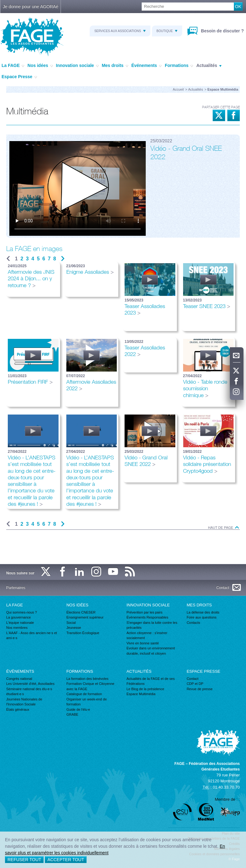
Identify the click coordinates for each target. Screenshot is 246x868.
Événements (147, 66)
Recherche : (0, 3)
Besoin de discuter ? (222, 31)
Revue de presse (199, 689)
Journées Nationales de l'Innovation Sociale (24, 702)
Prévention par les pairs (144, 612)
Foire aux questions (201, 617)
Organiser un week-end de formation (87, 702)
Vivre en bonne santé (143, 643)
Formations (179, 66)
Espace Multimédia (141, 694)
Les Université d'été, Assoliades (30, 684)
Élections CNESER (81, 612)
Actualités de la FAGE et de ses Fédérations (151, 681)
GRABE (72, 714)
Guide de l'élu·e (78, 709)
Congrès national (19, 679)
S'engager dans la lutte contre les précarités (152, 625)
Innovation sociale (77, 66)
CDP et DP (195, 684)
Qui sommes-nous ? (21, 612)
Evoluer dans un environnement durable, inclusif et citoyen (151, 651)
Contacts (193, 623)
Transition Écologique (83, 633)
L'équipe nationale (20, 623)
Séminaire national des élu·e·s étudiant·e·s (29, 692)
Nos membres (17, 628)
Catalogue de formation (84, 694)
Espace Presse (19, 77)
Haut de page (224, 528)
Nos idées (40, 66)
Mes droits (115, 66)
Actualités (209, 66)
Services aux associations (120, 31)
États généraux (18, 709)
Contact (192, 679)
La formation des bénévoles (87, 679)
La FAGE (13, 66)
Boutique (167, 31)
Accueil (178, 89)
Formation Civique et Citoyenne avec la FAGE (90, 686)
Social (71, 623)
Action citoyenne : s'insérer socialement (147, 636)
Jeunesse (74, 628)
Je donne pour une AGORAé (31, 7)
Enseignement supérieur (85, 617)
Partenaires (16, 588)
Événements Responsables (147, 617)
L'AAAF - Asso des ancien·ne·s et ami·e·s (32, 636)
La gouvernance (19, 617)
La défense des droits (203, 612)
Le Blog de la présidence (145, 689)
